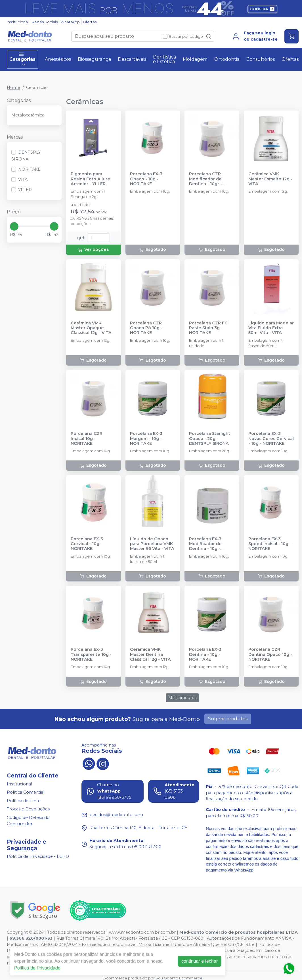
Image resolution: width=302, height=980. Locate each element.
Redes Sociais (45, 22)
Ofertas (90, 22)
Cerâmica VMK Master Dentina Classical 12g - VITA (150, 654)
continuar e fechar (200, 961)
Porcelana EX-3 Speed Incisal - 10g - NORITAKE (270, 544)
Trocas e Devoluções (28, 809)
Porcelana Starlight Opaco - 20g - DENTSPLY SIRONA (210, 439)
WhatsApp (70, 22)
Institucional (18, 22)
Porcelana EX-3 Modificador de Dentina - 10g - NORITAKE (205, 544)
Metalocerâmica (28, 115)
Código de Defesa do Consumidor (28, 821)
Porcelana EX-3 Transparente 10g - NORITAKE (91, 654)
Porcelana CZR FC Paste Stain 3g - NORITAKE (208, 328)
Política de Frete (24, 801)
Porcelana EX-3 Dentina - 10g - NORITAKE (205, 654)
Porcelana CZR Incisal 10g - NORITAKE (87, 439)
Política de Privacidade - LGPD (38, 857)
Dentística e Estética (164, 59)
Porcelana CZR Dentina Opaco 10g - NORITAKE (270, 654)
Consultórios (261, 59)
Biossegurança (94, 59)
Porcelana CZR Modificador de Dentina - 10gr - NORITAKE (205, 179)
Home (13, 87)
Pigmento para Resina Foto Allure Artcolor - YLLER (90, 179)
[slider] (14, 226)
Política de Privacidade (37, 968)
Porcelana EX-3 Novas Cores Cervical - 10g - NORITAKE (271, 439)
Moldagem (195, 59)
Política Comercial (26, 792)
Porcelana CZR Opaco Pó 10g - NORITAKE (146, 328)
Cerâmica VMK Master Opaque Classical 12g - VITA (91, 328)
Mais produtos (182, 698)
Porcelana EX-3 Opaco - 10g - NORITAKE (146, 179)
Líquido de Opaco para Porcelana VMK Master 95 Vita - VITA (152, 544)
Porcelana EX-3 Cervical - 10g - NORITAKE (87, 544)
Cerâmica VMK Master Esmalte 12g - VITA (270, 179)
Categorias (22, 59)
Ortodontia (227, 59)
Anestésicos (58, 59)
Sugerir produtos (228, 719)
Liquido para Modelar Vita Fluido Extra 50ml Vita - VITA (271, 328)
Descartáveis (132, 59)
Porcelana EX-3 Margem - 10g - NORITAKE (146, 439)
